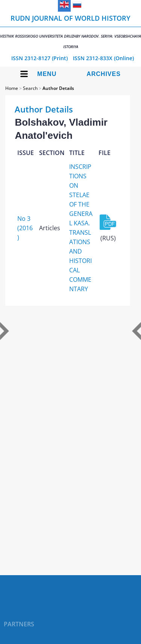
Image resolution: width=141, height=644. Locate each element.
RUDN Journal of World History (70, 31)
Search (30, 88)
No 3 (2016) (25, 228)
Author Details (58, 88)
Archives (104, 74)
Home (12, 88)
